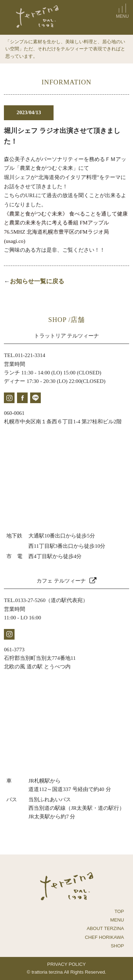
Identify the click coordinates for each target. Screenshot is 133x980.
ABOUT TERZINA (106, 928)
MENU (117, 920)
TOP (119, 911)
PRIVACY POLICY (66, 964)
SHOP (117, 946)
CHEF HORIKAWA (104, 937)
